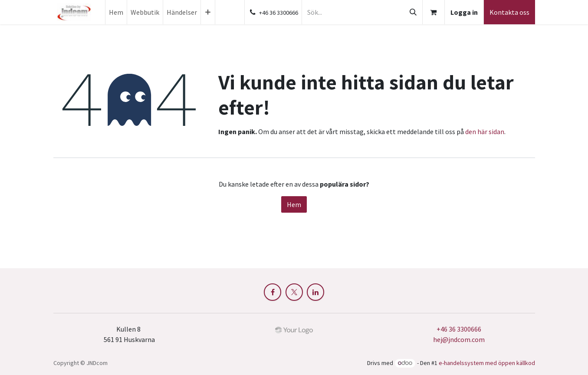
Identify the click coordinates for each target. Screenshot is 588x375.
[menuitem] (116, 12)
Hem (294, 204)
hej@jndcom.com (459, 339)
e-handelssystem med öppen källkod (487, 363)
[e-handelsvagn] (434, 12)
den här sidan (485, 132)
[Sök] (413, 12)
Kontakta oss (509, 12)
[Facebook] (273, 292)
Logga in (464, 12)
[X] (294, 292)
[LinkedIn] (315, 292)
